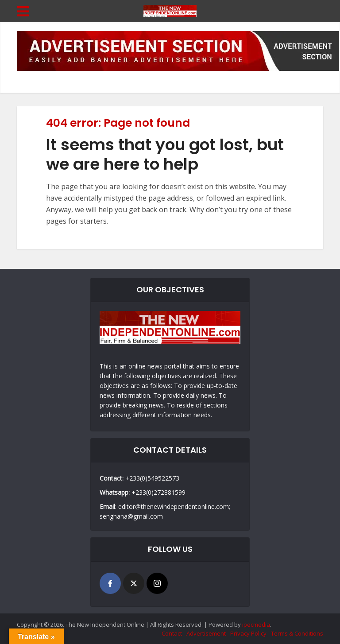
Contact (172, 633)
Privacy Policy (248, 633)
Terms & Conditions (297, 633)
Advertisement (206, 633)
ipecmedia (256, 625)
